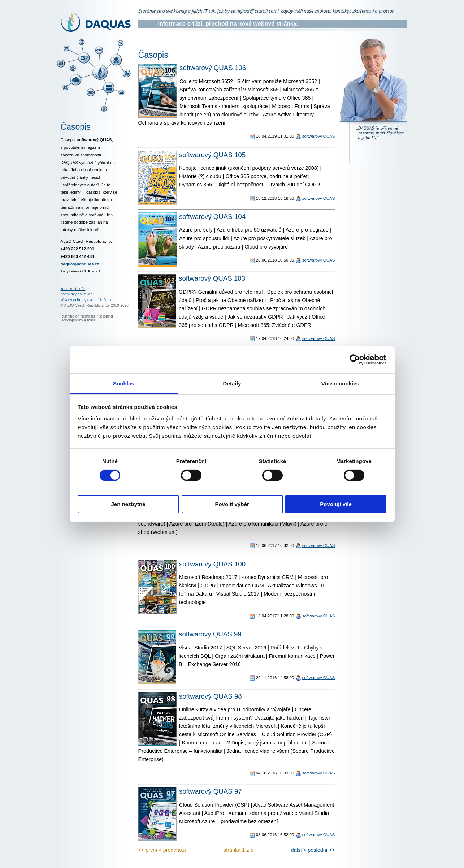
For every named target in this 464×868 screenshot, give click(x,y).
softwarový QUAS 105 (212, 155)
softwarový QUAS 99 (210, 634)
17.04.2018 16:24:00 (275, 338)
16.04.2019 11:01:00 (275, 136)
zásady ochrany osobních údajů (87, 300)
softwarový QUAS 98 (211, 696)
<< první (148, 850)
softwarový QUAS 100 (212, 564)
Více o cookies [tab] (341, 383)
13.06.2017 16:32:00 (275, 545)
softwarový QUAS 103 (212, 278)
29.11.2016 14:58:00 (275, 678)
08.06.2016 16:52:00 (275, 835)
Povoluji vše (336, 504)
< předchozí (172, 850)
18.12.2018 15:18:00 (275, 198)
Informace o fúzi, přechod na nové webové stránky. (228, 24)
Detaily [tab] (232, 383)
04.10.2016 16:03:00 (275, 773)
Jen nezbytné (128, 504)
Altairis (89, 320)
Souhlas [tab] (124, 383)
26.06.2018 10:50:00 (275, 260)
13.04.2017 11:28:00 (275, 616)
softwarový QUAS (319, 136)
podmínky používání (77, 294)
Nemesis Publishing (97, 316)
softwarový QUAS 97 (211, 791)
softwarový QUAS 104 (212, 217)
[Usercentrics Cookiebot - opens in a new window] (355, 360)
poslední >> (321, 850)
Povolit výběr (232, 504)
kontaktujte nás (73, 289)
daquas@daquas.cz (80, 264)
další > (298, 850)
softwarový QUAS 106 (213, 68)
